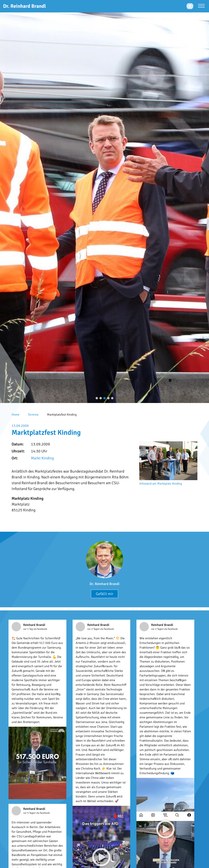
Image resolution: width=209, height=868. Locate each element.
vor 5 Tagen (30, 813)
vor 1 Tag (28, 629)
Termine (33, 415)
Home (15, 415)
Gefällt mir (104, 594)
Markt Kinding (42, 458)
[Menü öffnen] (201, 6)
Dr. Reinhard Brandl (104, 584)
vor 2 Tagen (94, 629)
